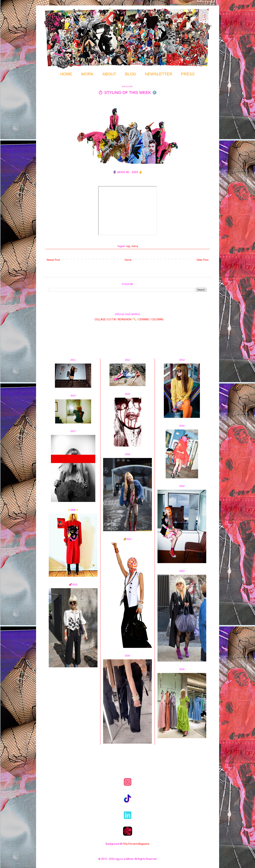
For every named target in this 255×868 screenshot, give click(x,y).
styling (135, 246)
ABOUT (109, 74)
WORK (87, 74)
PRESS (188, 74)
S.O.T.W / (112, 319)
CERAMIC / (145, 319)
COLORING (157, 319)
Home (128, 260)
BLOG (131, 74)
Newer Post (53, 260)
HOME (66, 74)
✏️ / (136, 319)
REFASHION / (125, 319)
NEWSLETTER (159, 74)
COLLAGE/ (101, 319)
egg (128, 246)
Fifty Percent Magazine (136, 844)
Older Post (202, 260)
